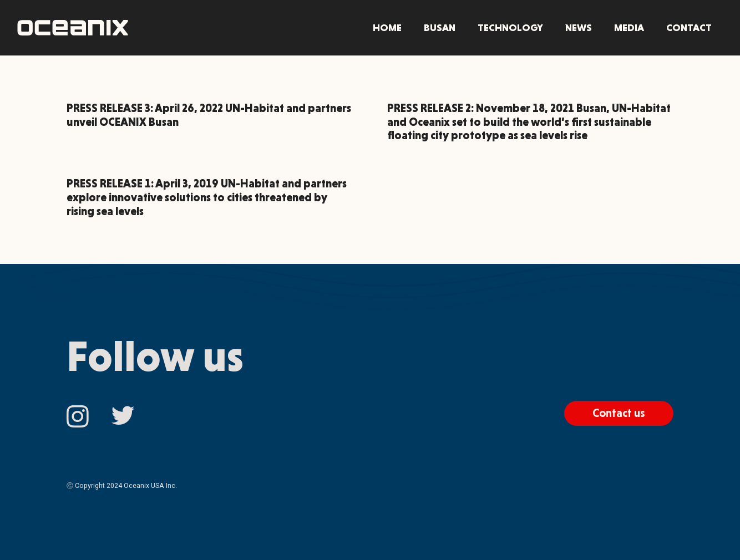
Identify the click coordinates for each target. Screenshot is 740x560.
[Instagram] (78, 417)
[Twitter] (123, 416)
